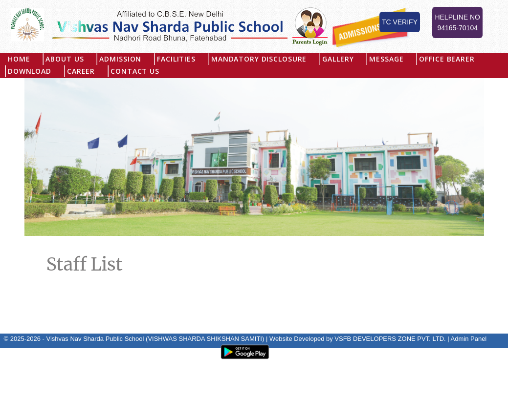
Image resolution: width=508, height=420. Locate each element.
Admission (121, 59)
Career (81, 71)
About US (65, 59)
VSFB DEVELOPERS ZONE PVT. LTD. (390, 339)
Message (387, 59)
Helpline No (457, 23)
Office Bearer (447, 59)
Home (19, 59)
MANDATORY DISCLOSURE (259, 59)
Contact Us (135, 71)
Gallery (338, 59)
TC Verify (400, 22)
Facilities (176, 59)
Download (30, 71)
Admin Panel (469, 339)
